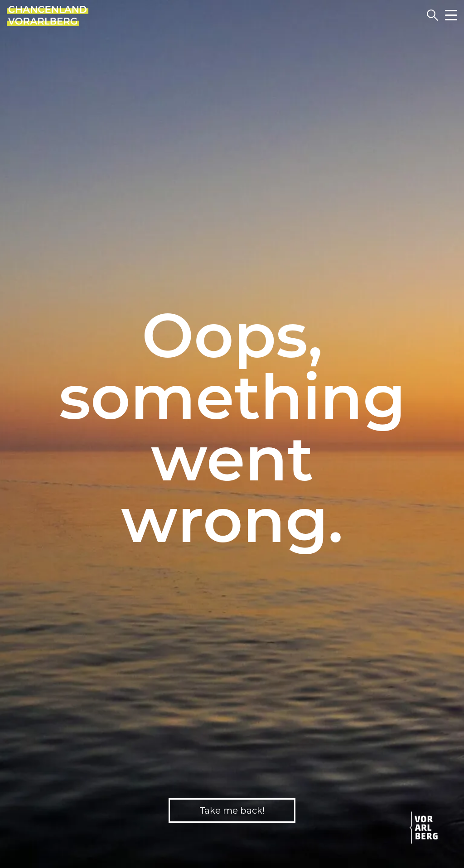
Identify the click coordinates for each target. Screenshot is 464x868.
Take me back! (232, 810)
